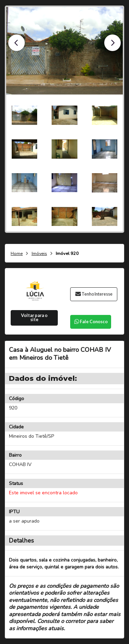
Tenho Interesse (94, 294)
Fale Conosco (90, 322)
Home (17, 254)
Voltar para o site (34, 318)
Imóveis (39, 254)
